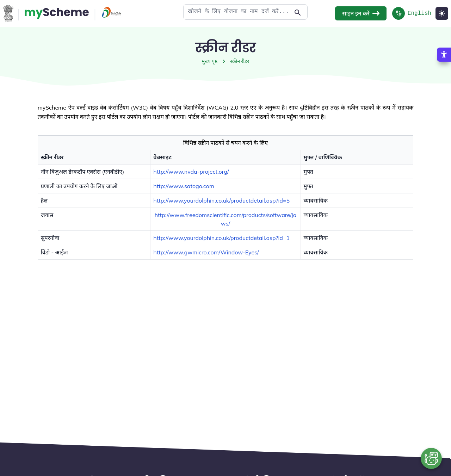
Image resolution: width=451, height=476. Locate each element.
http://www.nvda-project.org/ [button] (191, 172)
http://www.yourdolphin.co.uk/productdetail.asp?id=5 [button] (221, 200)
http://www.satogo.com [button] (184, 186)
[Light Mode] (442, 13)
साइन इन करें (361, 13)
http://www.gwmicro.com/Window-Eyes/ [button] (206, 252)
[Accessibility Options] (444, 55)
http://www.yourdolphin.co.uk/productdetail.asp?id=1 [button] (221, 238)
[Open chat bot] (431, 458)
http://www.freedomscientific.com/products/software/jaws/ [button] (226, 219)
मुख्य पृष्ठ (210, 61)
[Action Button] (57, 13)
